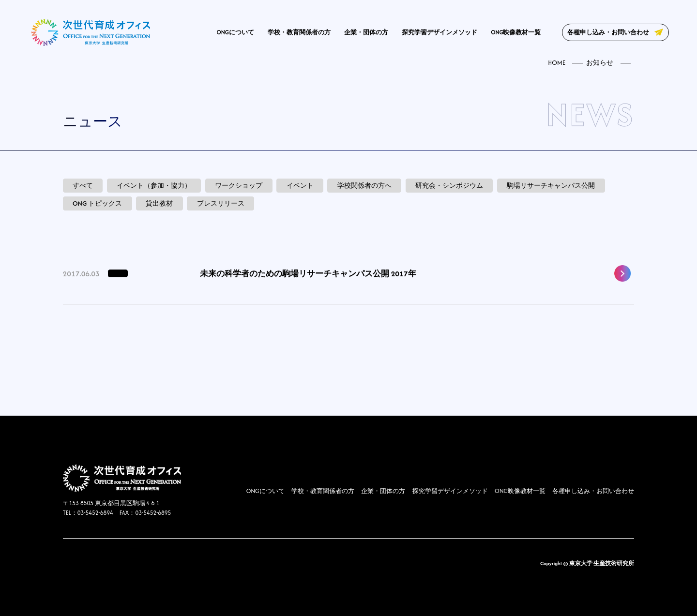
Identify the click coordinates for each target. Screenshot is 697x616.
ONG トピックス (97, 203)
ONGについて (235, 32)
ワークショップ (239, 186)
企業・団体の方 (366, 32)
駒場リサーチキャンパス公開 (551, 186)
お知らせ (600, 63)
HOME (557, 63)
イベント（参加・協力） (154, 186)
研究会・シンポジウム (449, 186)
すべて (83, 186)
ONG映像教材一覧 (516, 32)
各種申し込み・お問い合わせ (608, 32)
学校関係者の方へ (364, 186)
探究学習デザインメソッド (439, 32)
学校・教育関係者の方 (299, 32)
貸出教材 (159, 203)
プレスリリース (221, 203)
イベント (300, 186)
